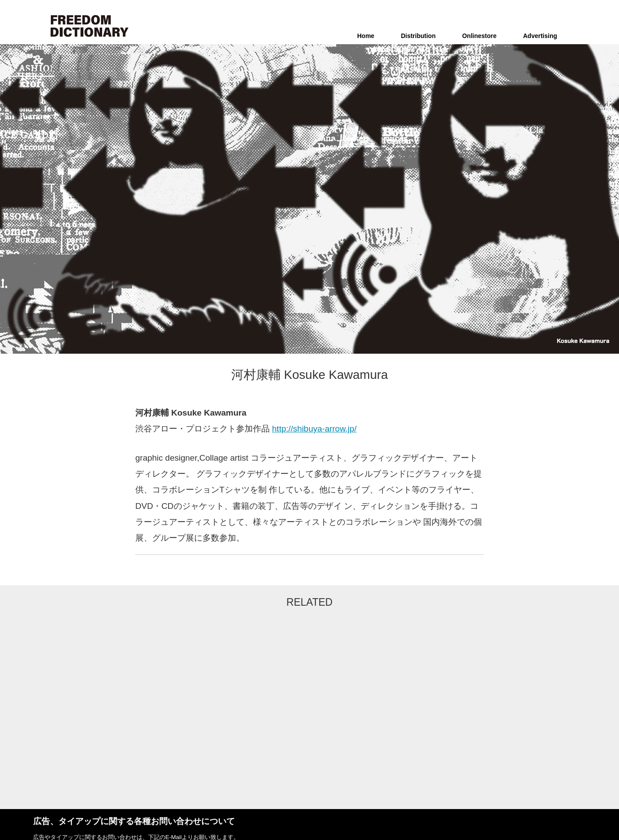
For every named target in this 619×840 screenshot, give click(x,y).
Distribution (418, 36)
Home (366, 36)
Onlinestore (479, 36)
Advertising (540, 36)
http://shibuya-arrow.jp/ (314, 429)
